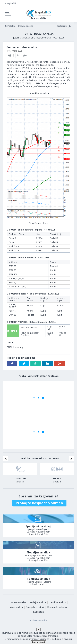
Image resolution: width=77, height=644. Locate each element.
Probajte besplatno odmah (39, 503)
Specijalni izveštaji (35, 607)
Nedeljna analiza (38, 602)
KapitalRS (11, 3)
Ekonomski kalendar (57, 607)
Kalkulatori (39, 612)
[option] (20, 474)
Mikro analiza (16, 607)
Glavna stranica (39, 620)
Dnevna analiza (19, 602)
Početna (11, 26)
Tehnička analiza (57, 602)
